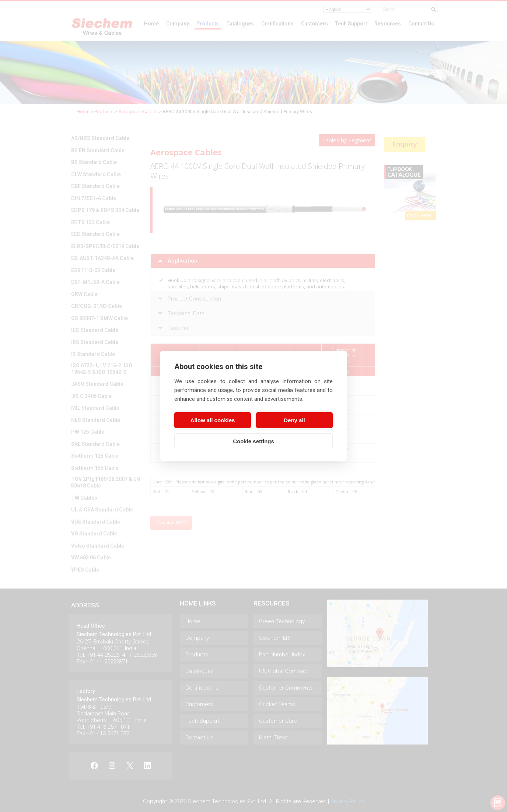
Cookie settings (253, 441)
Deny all (294, 420)
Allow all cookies (213, 420)
